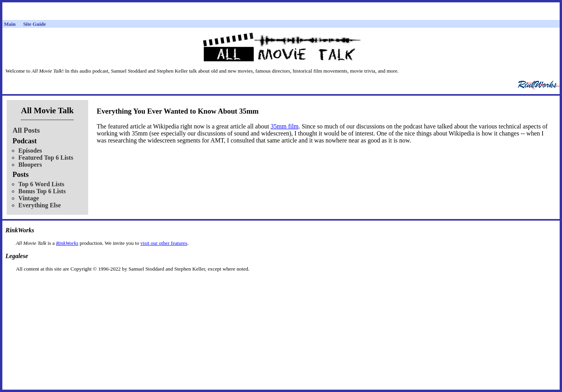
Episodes (30, 151)
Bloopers (30, 165)
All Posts (26, 130)
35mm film (285, 126)
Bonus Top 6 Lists (42, 191)
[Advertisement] (281, 284)
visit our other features (164, 243)
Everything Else (40, 205)
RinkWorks (67, 243)
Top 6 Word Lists (41, 184)
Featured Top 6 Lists (46, 158)
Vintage (29, 198)
